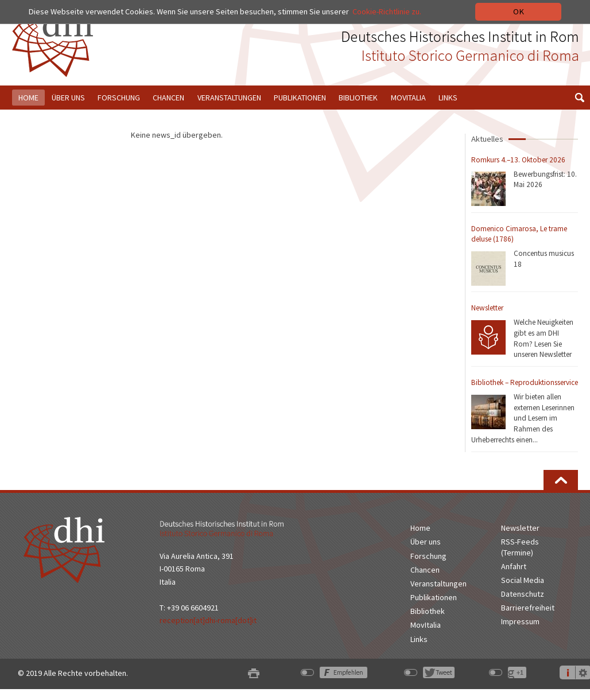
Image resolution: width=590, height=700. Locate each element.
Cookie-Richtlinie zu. (388, 11)
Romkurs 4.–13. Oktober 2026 (518, 160)
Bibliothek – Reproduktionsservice (525, 382)
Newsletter (487, 308)
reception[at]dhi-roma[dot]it (208, 620)
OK (519, 11)
